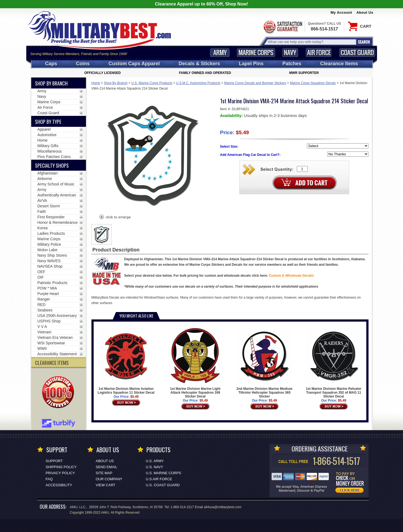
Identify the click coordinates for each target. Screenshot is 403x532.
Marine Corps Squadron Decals (313, 83)
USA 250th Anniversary (57, 316)
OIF (41, 277)
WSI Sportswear (51, 343)
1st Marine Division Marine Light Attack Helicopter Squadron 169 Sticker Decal (195, 363)
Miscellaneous (50, 151)
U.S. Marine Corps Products (152, 83)
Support (54, 461)
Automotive (47, 135)
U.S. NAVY (155, 467)
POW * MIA (47, 288)
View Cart (106, 485)
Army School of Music (56, 184)
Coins (83, 64)
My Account (341, 12)
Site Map (104, 473)
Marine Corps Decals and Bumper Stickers (255, 83)
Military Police (49, 244)
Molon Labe (48, 250)
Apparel (44, 129)
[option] (102, 234)
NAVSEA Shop (50, 266)
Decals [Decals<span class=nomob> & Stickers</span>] (199, 64)
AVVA (42, 201)
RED (42, 305)
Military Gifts (48, 146)
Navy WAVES (49, 261)
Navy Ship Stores (52, 255)
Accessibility (59, 485)
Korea (43, 228)
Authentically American (57, 195)
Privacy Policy (60, 473)
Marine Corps (256, 52)
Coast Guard (357, 52)
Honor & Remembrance (58, 222)
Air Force (319, 52)
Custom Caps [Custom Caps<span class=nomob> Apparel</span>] (134, 64)
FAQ (49, 479)
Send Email (107, 467)
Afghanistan (48, 173)
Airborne (45, 179)
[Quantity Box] (302, 169)
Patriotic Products (53, 283)
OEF (41, 272)
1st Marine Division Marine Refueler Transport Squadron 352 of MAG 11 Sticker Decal (334, 363)
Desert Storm (49, 206)
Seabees (45, 310)
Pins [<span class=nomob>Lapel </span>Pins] (251, 64)
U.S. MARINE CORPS (164, 473)
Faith (42, 211)
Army (220, 52)
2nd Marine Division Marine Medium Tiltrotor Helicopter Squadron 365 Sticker (264, 363)
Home (96, 83)
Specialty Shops (52, 165)
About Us (365, 12)
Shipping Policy (61, 467)
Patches (292, 64)
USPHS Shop (49, 321)
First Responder (51, 217)
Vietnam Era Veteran (55, 337)
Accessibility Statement (57, 354)
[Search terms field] (311, 42)
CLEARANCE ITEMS (52, 363)
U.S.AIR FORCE (159, 479)
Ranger (44, 299)
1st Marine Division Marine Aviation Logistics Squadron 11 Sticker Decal (126, 361)
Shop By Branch (116, 83)
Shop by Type (48, 122)
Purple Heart (48, 294)
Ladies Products (51, 233)
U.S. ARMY (155, 461)
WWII (42, 348)
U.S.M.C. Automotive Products (198, 83)
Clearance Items (339, 64)
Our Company (109, 479)
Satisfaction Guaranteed (283, 27)
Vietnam (44, 332)
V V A (42, 327)
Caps (51, 64)
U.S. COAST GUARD (163, 485)
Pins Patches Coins (54, 157)
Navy (290, 52)
